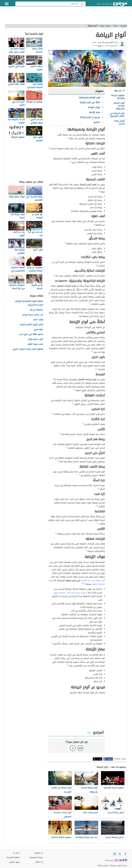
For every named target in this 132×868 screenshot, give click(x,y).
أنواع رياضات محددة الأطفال (93, 580)
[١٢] (68, 665)
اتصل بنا (16, 853)
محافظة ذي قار (37, 310)
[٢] (90, 304)
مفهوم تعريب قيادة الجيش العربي (28, 349)
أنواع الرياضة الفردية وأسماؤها (119, 106)
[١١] (52, 643)
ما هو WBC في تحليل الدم (31, 334)
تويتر (100, 759)
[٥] (67, 447)
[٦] (80, 475)
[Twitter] (120, 854)
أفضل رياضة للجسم (119, 122)
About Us (39, 862)
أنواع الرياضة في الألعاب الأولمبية (117, 115)
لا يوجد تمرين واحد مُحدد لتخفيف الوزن (70, 593)
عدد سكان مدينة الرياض (33, 315)
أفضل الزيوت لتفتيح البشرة (31, 325)
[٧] (98, 488)
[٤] (72, 404)
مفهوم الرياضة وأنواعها (118, 97)
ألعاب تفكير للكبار (36, 339)
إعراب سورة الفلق (35, 344)
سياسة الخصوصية (36, 857)
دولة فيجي (38, 330)
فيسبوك (110, 759)
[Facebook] (125, 854)
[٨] (87, 551)
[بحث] (82, 4)
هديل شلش (97, 42)
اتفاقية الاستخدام (13, 857)
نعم (80, 748)
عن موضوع (39, 853)
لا (73, 748)
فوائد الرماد (38, 320)
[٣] (92, 351)
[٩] (84, 584)
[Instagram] (115, 854)
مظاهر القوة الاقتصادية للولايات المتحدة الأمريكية (29, 303)
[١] (68, 138)
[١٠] (83, 584)
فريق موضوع (14, 862)
